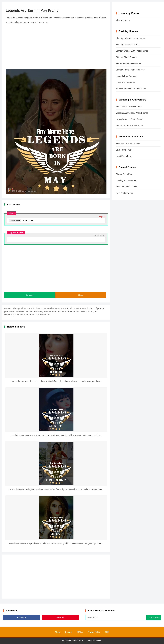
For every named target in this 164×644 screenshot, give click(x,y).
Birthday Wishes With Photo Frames (132, 51)
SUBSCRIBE (154, 618)
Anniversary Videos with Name (130, 126)
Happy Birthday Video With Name (131, 89)
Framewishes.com (94, 641)
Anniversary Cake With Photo (129, 107)
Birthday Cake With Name (127, 45)
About (58, 632)
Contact (68, 632)
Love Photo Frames (125, 150)
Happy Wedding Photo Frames (130, 119)
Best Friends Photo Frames (128, 144)
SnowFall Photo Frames (127, 187)
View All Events (123, 20)
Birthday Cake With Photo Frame (131, 38)
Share (81, 295)
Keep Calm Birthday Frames (129, 63)
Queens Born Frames (126, 82)
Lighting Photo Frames (126, 180)
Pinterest (60, 617)
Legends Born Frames (126, 76)
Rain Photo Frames (125, 193)
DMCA (80, 632)
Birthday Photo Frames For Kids (130, 70)
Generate (30, 295)
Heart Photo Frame (124, 156)
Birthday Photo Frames (126, 57)
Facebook (22, 617)
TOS (107, 632)
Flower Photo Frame (125, 174)
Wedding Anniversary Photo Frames (132, 113)
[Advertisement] (56, 47)
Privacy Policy (94, 632)
